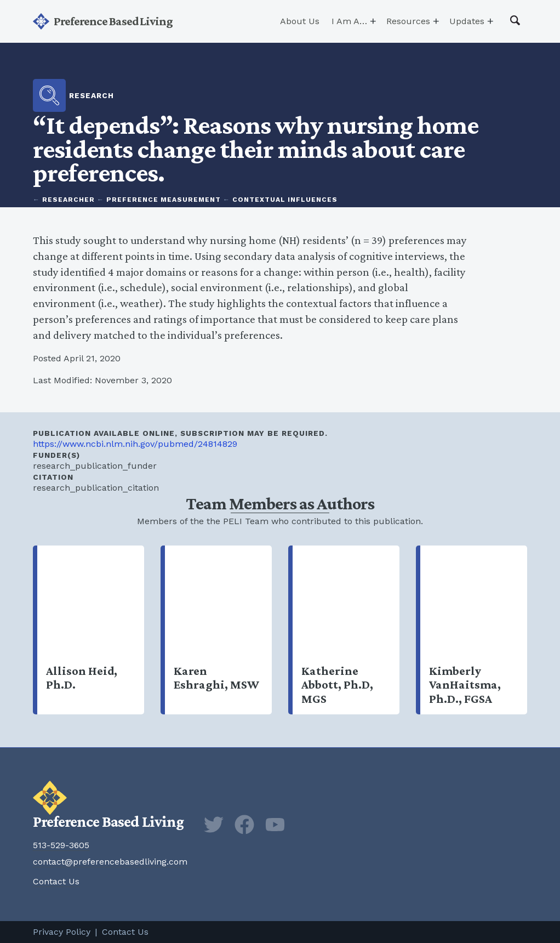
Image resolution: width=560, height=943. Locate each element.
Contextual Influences (285, 200)
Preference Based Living (113, 21)
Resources (408, 21)
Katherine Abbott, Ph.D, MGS (346, 630)
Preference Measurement (164, 200)
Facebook (244, 825)
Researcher (68, 200)
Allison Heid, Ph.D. (91, 630)
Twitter (214, 825)
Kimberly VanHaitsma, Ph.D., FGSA (474, 630)
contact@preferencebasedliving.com (110, 862)
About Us (300, 21)
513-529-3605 (61, 845)
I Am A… (349, 21)
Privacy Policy (62, 932)
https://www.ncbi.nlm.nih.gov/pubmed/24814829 (135, 444)
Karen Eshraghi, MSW (218, 630)
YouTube (275, 825)
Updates (467, 21)
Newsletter (306, 825)
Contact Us (56, 881)
